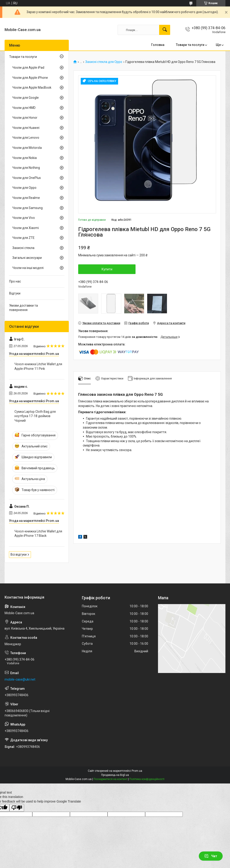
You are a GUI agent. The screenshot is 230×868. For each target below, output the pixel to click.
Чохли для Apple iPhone (30, 78)
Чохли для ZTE (24, 238)
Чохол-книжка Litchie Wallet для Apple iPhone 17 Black (38, 534)
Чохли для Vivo (24, 218)
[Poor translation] (17, 808)
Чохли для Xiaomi (26, 228)
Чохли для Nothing (26, 168)
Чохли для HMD (24, 108)
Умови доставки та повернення (24, 308)
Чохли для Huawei (26, 128)
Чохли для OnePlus (27, 178)
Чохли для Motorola (27, 148)
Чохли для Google (26, 98)
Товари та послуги (190, 45)
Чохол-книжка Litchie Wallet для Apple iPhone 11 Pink (38, 366)
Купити (107, 269)
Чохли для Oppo (24, 188)
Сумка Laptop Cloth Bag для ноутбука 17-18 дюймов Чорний (35, 416)
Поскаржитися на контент (110, 779)
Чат (211, 856)
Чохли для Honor (25, 118)
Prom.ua (137, 771)
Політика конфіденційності (147, 779)
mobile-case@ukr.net (20, 679)
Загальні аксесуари (27, 258)
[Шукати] (165, 30)
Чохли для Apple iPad (28, 68)
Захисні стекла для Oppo (104, 62)
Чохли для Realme (26, 198)
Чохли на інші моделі (28, 268)
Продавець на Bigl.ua (115, 775)
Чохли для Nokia (25, 158)
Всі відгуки (19, 554)
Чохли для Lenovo (26, 138)
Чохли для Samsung (28, 208)
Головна (158, 45)
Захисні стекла (23, 248)
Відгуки (15, 293)
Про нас (15, 281)
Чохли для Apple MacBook (32, 88)
